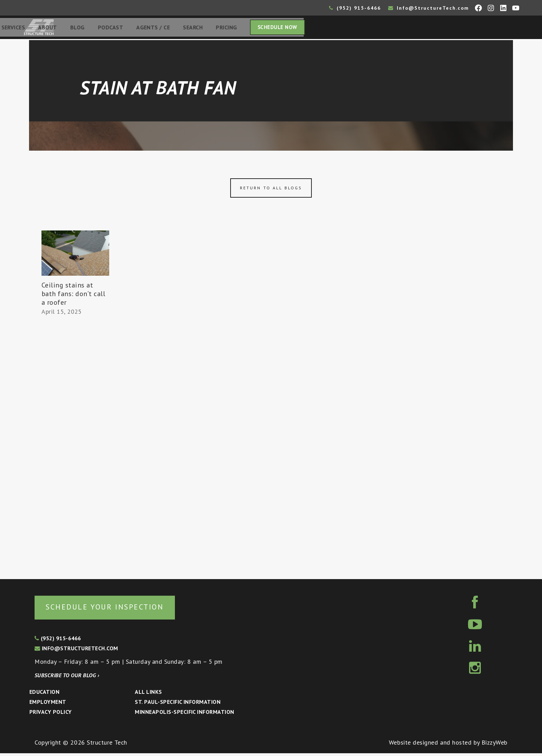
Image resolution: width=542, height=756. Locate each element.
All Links (148, 694)
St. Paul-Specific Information (178, 705)
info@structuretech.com (76, 651)
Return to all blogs (271, 190)
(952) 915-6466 (355, 8)
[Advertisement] (75, 446)
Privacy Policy (51, 715)
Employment (48, 705)
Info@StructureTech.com (429, 8)
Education (44, 694)
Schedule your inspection (116, 609)
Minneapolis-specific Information (184, 715)
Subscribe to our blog (67, 678)
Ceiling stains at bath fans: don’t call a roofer (73, 296)
